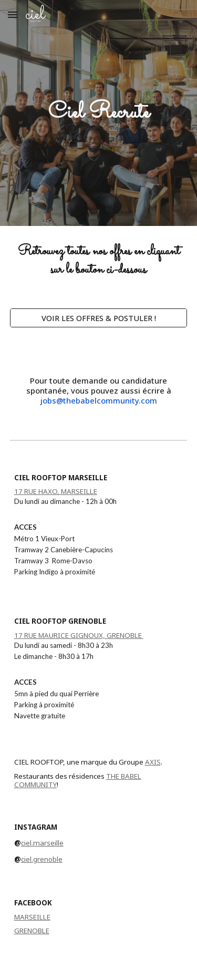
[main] (99, 113)
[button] (13, 14)
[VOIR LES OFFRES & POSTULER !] (99, 318)
